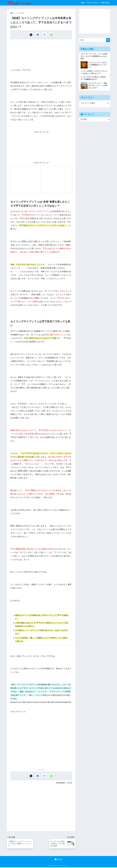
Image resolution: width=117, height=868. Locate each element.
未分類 (69, 783)
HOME (83, 3)
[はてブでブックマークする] (45, 35)
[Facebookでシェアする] (38, 35)
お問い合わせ (105, 3)
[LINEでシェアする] (52, 35)
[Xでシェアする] (31, 35)
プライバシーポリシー (93, 3)
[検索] (108, 40)
